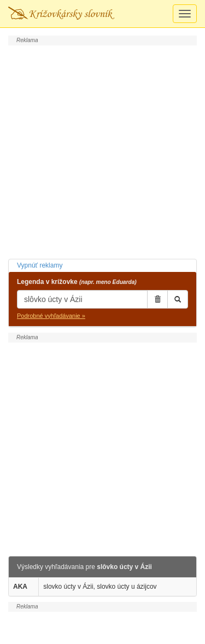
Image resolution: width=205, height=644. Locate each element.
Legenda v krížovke (77, 282)
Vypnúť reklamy (40, 265)
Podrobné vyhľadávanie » (51, 316)
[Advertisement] (102, 151)
